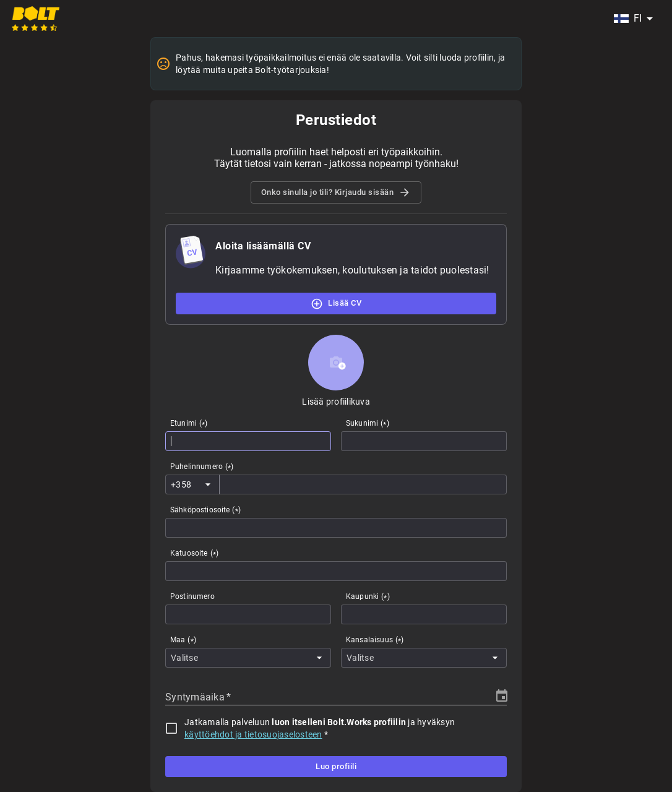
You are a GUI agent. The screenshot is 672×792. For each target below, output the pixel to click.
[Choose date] (502, 696)
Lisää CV (336, 303)
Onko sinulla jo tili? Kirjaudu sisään (336, 192)
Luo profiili (336, 767)
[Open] (208, 484)
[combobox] (633, 19)
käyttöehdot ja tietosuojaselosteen (253, 734)
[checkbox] (171, 728)
